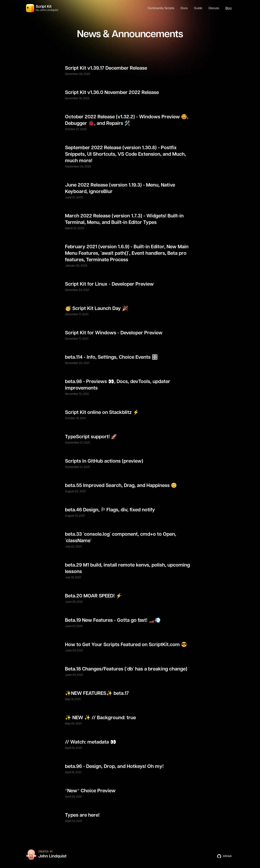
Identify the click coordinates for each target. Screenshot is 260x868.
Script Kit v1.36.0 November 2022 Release (112, 93)
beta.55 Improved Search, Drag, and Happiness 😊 (121, 486)
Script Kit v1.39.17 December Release (106, 68)
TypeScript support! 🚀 (91, 437)
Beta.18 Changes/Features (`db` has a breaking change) (126, 669)
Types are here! (82, 815)
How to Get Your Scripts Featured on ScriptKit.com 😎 (126, 645)
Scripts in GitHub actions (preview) (104, 461)
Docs (184, 8)
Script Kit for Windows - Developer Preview (114, 333)
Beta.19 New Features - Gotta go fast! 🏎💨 (113, 620)
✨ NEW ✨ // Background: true (100, 718)
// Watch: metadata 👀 (91, 742)
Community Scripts (161, 8)
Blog (229, 8)
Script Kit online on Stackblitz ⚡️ (102, 412)
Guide (198, 8)
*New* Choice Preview (90, 791)
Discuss (214, 8)
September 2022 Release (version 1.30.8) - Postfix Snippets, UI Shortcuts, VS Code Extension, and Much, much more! (125, 154)
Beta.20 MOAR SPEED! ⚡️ (93, 596)
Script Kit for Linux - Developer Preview (109, 284)
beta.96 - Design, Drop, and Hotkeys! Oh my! (114, 767)
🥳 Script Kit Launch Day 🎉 (97, 309)
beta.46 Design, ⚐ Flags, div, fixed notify (110, 510)
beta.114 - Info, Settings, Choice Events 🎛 (111, 357)
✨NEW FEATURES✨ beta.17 (97, 693)
